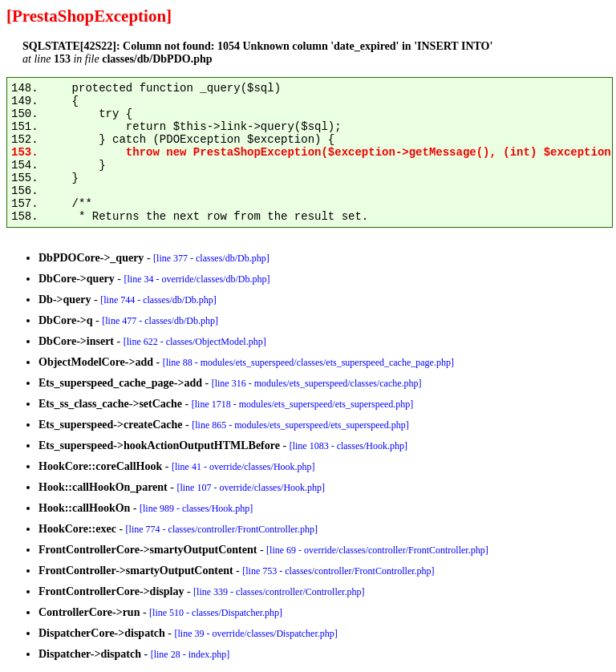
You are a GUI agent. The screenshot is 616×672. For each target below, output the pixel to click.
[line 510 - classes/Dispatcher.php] (216, 613)
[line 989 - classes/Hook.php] (196, 508)
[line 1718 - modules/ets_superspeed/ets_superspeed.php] (303, 404)
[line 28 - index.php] (190, 654)
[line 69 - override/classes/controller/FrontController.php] (377, 550)
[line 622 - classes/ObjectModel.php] (195, 342)
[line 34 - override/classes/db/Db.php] (197, 279)
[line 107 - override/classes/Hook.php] (251, 488)
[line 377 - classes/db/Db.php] (211, 258)
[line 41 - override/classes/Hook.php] (243, 467)
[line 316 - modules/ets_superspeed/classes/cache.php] (317, 383)
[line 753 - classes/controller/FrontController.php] (338, 571)
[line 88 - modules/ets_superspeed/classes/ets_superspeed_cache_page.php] (308, 362)
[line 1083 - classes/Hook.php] (349, 446)
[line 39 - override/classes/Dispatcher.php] (256, 634)
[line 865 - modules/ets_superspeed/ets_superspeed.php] (300, 425)
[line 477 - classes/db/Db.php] (160, 321)
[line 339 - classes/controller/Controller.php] (279, 592)
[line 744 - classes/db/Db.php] (158, 300)
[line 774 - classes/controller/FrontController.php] (222, 529)
